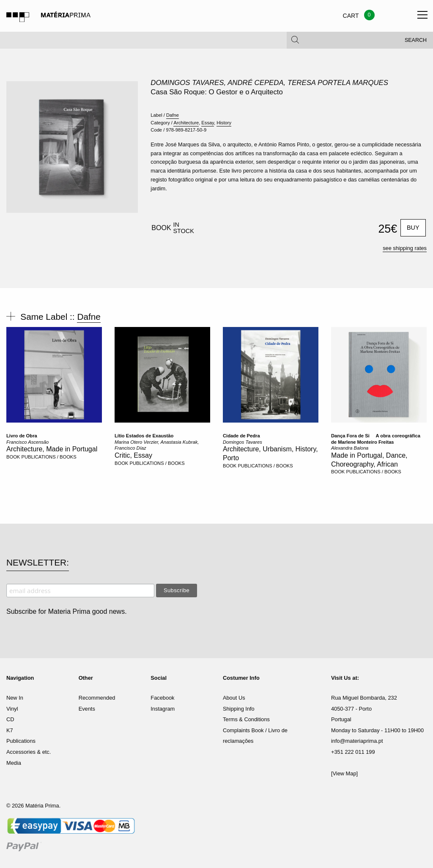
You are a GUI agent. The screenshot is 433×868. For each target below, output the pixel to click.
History (224, 123)
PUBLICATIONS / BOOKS (49, 457)
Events (87, 709)
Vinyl (12, 709)
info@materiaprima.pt (357, 741)
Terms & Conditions (246, 719)
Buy (413, 228)
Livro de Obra (22, 436)
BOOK (13, 457)
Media (14, 763)
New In (15, 698)
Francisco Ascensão (27, 442)
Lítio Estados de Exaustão (144, 436)
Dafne (173, 115)
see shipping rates (405, 248)
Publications (21, 741)
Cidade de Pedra (241, 436)
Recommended (97, 698)
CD (10, 719)
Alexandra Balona (350, 448)
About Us (234, 698)
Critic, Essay (133, 455)
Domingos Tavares (243, 442)
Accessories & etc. (29, 752)
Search (416, 42)
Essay (208, 123)
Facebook (162, 698)
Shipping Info (239, 709)
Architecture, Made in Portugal (52, 449)
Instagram (163, 709)
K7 (10, 730)
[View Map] (344, 773)
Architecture (186, 123)
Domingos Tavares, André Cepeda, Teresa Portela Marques (269, 83)
